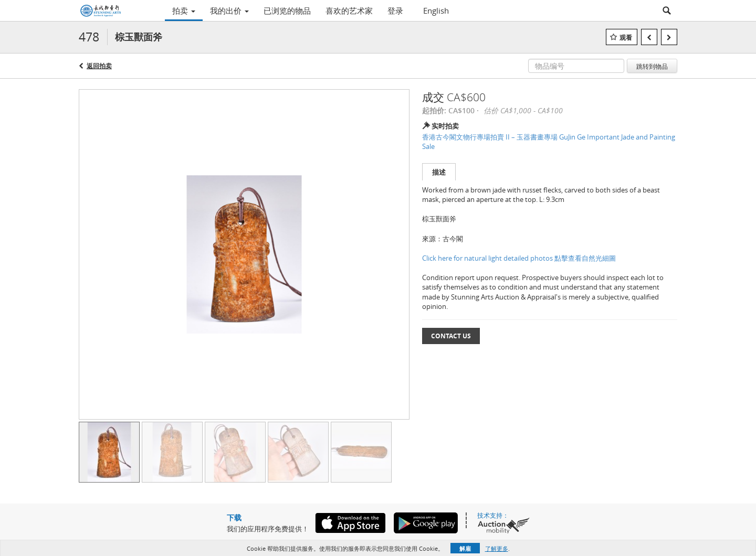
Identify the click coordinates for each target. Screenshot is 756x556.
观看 (626, 38)
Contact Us (451, 336)
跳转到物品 (652, 66)
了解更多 (497, 548)
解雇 (465, 548)
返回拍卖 (99, 66)
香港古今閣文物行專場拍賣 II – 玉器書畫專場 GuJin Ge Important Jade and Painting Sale (549, 142)
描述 (439, 172)
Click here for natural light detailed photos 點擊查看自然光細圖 (519, 258)
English (436, 10)
